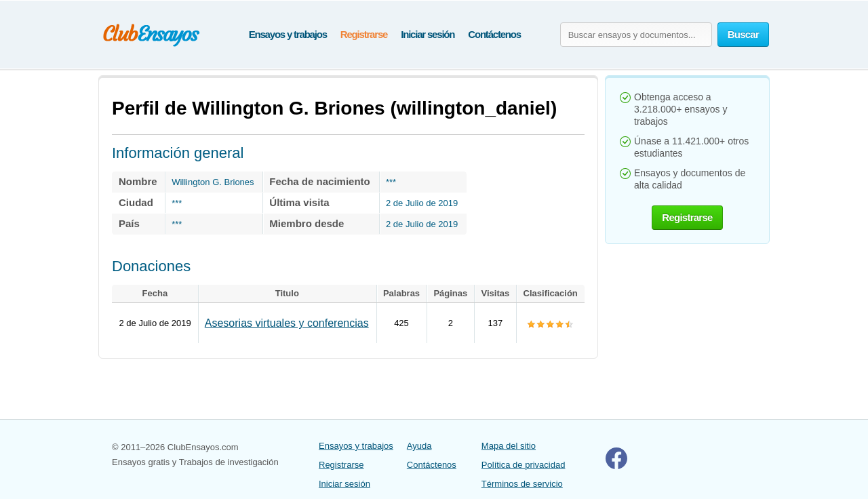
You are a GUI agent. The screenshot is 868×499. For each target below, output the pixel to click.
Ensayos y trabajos (288, 34)
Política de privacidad (524, 465)
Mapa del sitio (509, 446)
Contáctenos (494, 34)
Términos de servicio (522, 484)
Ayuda (419, 446)
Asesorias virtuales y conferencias (287, 323)
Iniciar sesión (428, 34)
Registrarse (364, 34)
